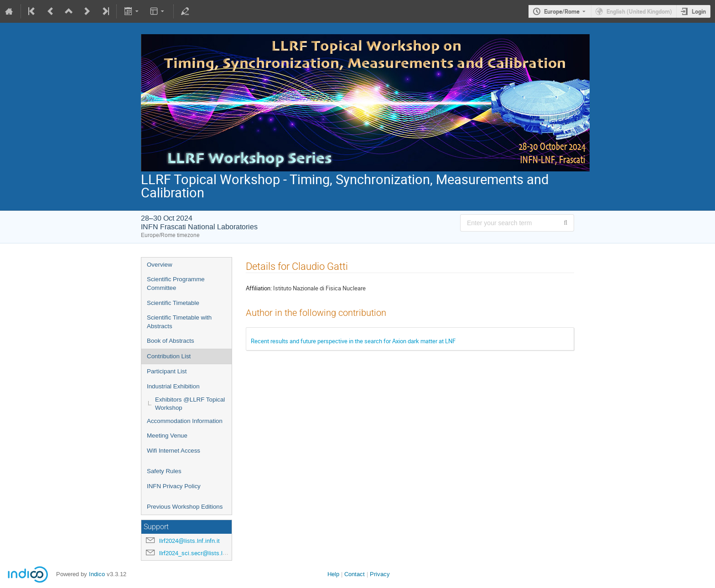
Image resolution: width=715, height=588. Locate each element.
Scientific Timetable (173, 303)
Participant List (167, 371)
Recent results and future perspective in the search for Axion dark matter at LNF (353, 341)
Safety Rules (164, 471)
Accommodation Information (185, 421)
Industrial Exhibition (173, 386)
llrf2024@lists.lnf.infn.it (189, 541)
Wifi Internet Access (174, 451)
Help (333, 574)
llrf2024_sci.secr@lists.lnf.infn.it (202, 553)
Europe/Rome (562, 11)
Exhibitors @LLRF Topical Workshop (190, 404)
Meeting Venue (167, 436)
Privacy (380, 574)
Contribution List (169, 356)
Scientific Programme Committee (176, 284)
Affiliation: (259, 288)
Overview (160, 265)
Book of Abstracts (171, 341)
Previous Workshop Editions (185, 507)
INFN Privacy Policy (174, 486)
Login (699, 11)
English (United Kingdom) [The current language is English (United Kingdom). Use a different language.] (639, 11)
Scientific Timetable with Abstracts (179, 322)
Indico (97, 574)
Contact (355, 574)
